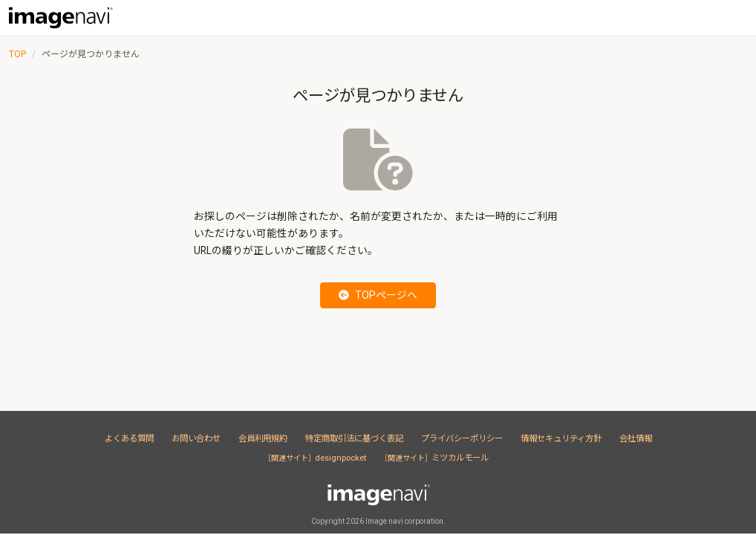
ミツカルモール (436, 458)
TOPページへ (378, 295)
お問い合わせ (196, 438)
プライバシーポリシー (462, 438)
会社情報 (636, 438)
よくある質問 (129, 438)
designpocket (317, 458)
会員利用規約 (263, 438)
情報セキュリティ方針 (561, 438)
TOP (17, 54)
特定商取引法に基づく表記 (354, 438)
